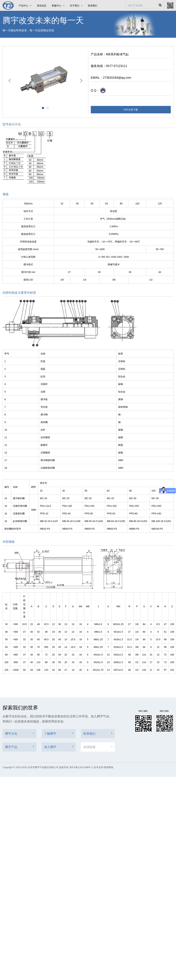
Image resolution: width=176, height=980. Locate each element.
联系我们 (93, 6)
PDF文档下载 (131, 110)
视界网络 (109, 767)
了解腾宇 (59, 733)
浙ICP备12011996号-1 (81, 767)
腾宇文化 (20, 733)
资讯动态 (42, 6)
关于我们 (76, 6)
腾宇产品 (20, 747)
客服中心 (58, 6)
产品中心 (25, 6)
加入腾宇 (59, 747)
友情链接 (98, 747)
